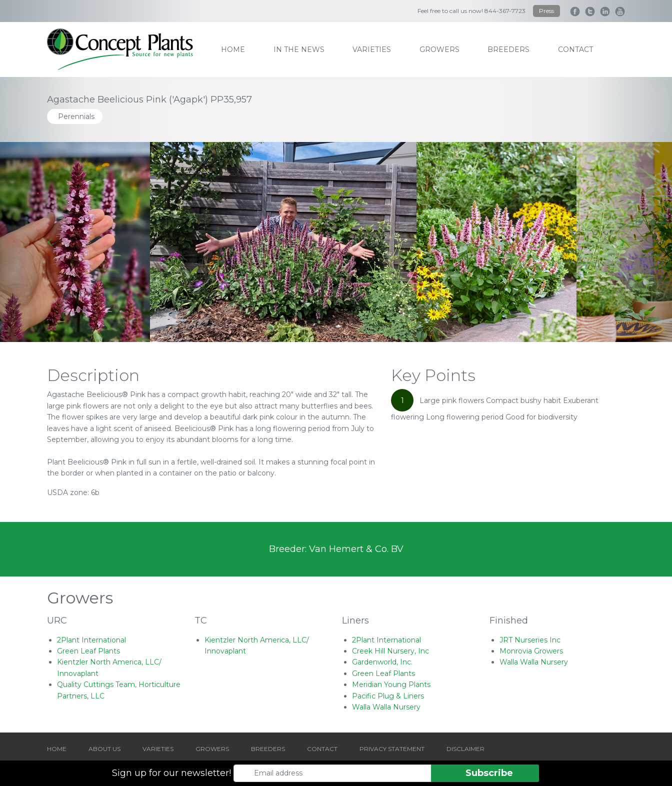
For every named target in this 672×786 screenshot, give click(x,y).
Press (546, 11)
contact (575, 49)
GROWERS (212, 749)
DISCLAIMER (465, 749)
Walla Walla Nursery (386, 707)
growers (439, 49)
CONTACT (322, 749)
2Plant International (91, 640)
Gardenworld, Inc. (382, 662)
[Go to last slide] (50, 242)
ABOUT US (104, 749)
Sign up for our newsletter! (171, 773)
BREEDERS (268, 749)
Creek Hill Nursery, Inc (390, 651)
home (233, 49)
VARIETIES (158, 749)
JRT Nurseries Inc (530, 640)
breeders (508, 49)
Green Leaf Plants (88, 651)
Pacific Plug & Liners (388, 696)
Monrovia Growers (531, 651)
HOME (57, 749)
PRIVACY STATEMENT (392, 749)
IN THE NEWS (299, 49)
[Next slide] (621, 242)
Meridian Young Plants (391, 684)
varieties (372, 49)
